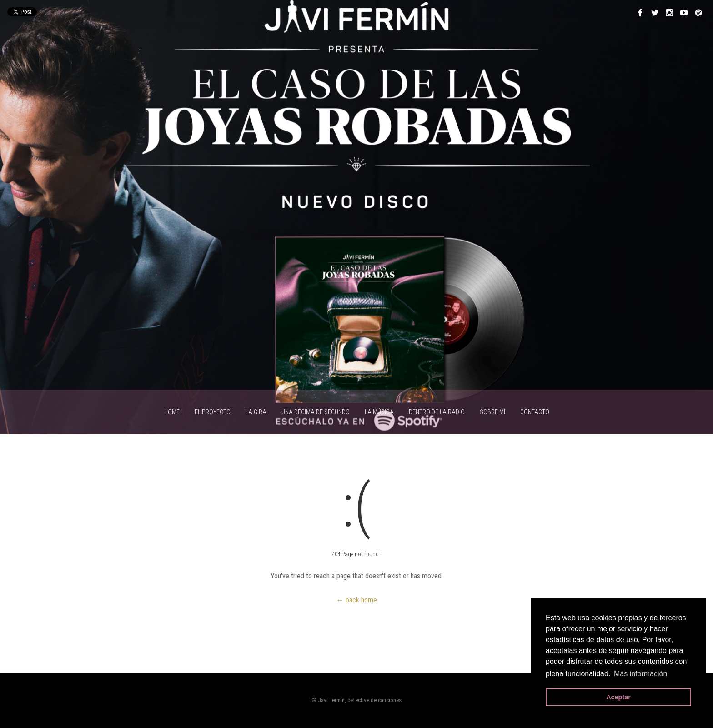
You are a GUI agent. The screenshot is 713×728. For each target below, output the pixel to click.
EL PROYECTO (213, 412)
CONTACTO (535, 412)
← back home (357, 600)
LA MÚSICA (379, 412)
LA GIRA (256, 412)
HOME (172, 412)
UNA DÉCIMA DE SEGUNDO (316, 412)
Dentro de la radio (437, 412)
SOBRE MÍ (492, 412)
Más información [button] (640, 674)
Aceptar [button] (618, 697)
